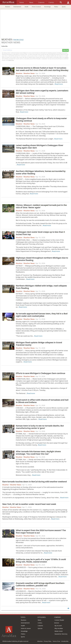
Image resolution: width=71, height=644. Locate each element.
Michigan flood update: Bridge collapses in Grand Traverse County (39, 344)
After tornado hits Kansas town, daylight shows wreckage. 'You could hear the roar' (38, 453)
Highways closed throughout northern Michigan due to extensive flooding (42, 259)
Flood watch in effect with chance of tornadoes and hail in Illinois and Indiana (42, 401)
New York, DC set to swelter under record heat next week (29, 504)
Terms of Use (56, 641)
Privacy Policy (48, 641)
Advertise (40, 641)
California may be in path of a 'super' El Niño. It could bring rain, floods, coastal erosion (41, 560)
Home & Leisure (36, 7)
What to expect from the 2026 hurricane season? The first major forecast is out (41, 531)
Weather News (29, 73)
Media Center (59, 631)
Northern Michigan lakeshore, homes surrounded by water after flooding (41, 172)
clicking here (11, 60)
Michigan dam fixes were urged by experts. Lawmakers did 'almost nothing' (42, 92)
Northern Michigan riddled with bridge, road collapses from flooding (41, 287)
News (39, 620)
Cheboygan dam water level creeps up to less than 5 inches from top (40, 233)
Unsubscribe (65, 641)
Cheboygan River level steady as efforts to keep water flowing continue (41, 119)
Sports (64, 7)
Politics (56, 7)
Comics (40, 623)
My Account (58, 626)
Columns (40, 626)
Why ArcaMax (59, 628)
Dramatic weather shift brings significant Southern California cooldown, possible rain (40, 584)
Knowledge (47, 7)
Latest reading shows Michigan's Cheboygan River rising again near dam (39, 146)
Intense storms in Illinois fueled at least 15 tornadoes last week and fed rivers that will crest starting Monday (42, 69)
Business (8, 7)
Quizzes (40, 628)
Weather (19, 73)
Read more (59, 84)
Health (26, 7)
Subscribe (65, 50)
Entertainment (17, 7)
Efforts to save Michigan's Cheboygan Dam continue (40, 373)
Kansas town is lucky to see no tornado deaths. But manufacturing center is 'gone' (40, 427)
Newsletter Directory (61, 634)
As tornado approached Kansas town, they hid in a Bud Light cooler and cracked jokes (42, 315)
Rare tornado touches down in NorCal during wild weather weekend (34, 481)
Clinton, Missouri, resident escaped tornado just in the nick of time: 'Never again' (41, 206)
